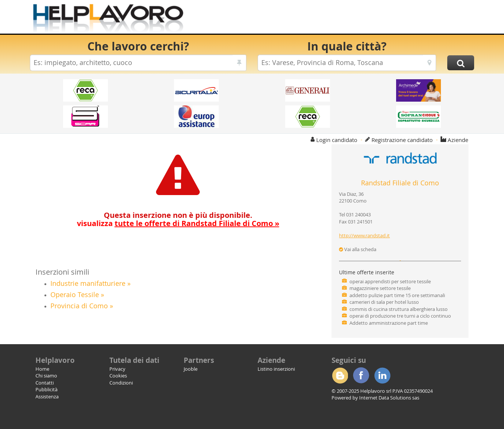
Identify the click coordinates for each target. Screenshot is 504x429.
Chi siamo (46, 376)
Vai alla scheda (358, 249)
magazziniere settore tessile (380, 288)
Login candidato (337, 140)
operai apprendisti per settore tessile (390, 281)
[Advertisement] (338, 19)
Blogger (340, 376)
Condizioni (121, 383)
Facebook (361, 376)
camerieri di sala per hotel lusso (384, 302)
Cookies (118, 376)
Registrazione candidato (402, 140)
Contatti (45, 383)
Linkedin (382, 376)
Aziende (458, 140)
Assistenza (47, 396)
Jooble (191, 369)
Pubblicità (46, 389)
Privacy (117, 369)
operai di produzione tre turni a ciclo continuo (400, 316)
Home (42, 369)
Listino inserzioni (276, 369)
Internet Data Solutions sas (389, 398)
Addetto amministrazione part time (389, 323)
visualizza (178, 223)
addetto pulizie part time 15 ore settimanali (397, 295)
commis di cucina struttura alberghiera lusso (399, 309)
